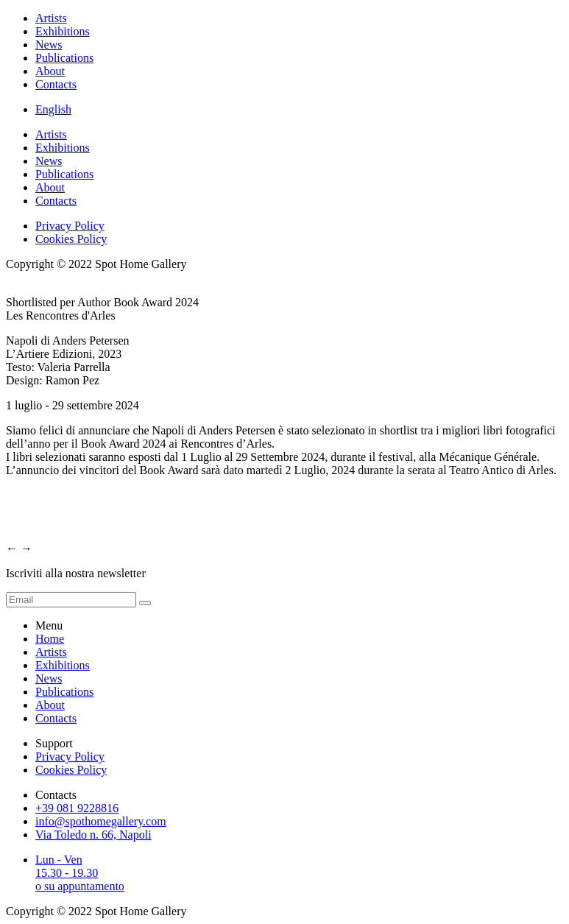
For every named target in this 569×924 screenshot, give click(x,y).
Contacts (56, 84)
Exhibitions (63, 31)
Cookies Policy (71, 239)
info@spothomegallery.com (101, 821)
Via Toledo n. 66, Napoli (93, 835)
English (53, 109)
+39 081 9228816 (77, 808)
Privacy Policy (70, 226)
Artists (51, 18)
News (49, 45)
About (50, 71)
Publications (64, 58)
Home (50, 639)
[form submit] (145, 603)
